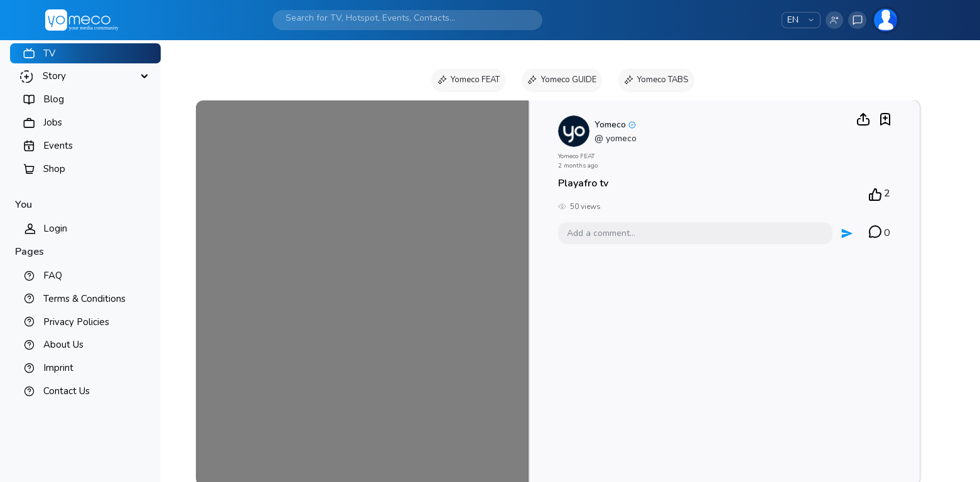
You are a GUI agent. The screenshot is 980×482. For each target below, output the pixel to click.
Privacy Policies (76, 322)
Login (55, 228)
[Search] (394, 18)
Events (58, 146)
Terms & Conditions (84, 299)
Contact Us (67, 391)
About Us (63, 345)
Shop (54, 169)
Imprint (58, 368)
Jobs (53, 122)
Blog (54, 99)
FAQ (53, 276)
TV (49, 53)
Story (54, 76)
